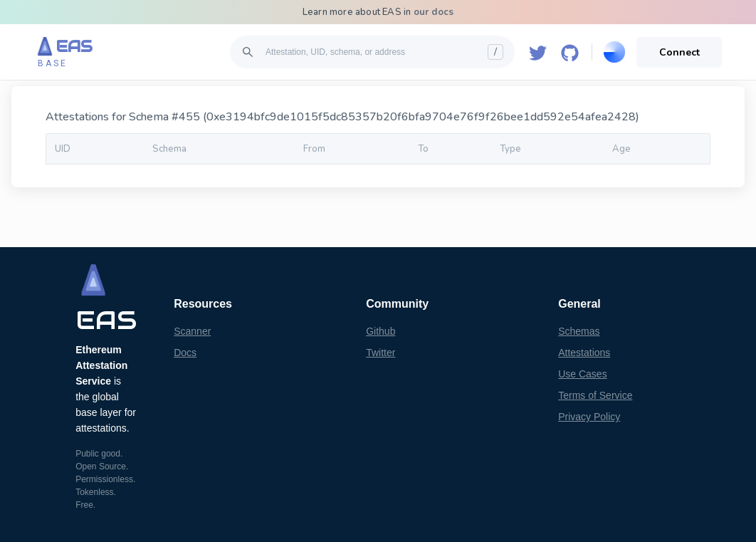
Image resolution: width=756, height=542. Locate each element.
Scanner (192, 331)
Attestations (584, 353)
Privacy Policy (589, 417)
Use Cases (582, 374)
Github (380, 331)
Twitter (380, 353)
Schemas (579, 331)
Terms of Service (595, 395)
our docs (434, 12)
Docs (185, 353)
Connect (679, 52)
